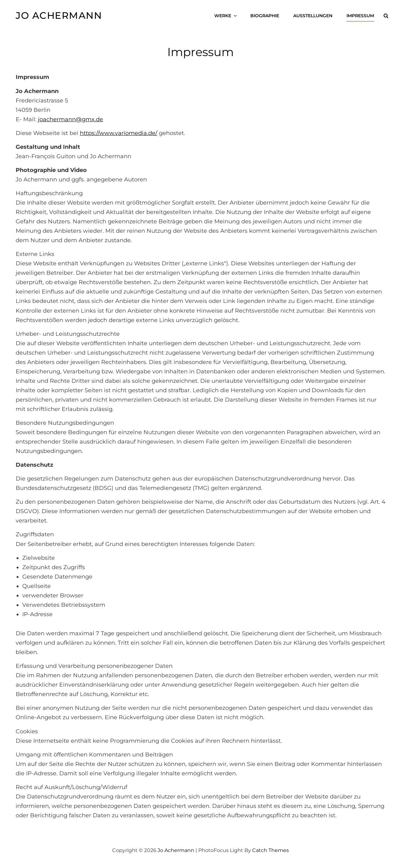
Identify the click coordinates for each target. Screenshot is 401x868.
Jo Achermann (59, 16)
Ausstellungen (313, 16)
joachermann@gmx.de (70, 119)
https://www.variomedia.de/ (119, 133)
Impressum (360, 16)
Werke (226, 16)
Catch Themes (271, 850)
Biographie (265, 16)
